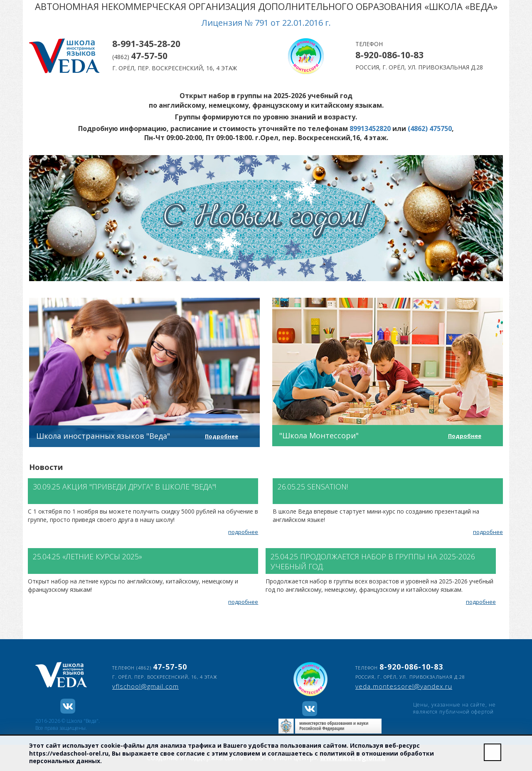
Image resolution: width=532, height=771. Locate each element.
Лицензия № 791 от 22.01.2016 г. (266, 23)
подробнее (243, 532)
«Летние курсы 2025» (102, 556)
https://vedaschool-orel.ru (69, 753)
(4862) (140, 57)
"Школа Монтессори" (319, 435)
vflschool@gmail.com (145, 686)
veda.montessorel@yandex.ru (404, 686)
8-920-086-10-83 (389, 55)
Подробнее (222, 436)
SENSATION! (328, 487)
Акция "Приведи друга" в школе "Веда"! (139, 487)
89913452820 (370, 128)
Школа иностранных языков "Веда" (103, 436)
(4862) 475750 (430, 128)
